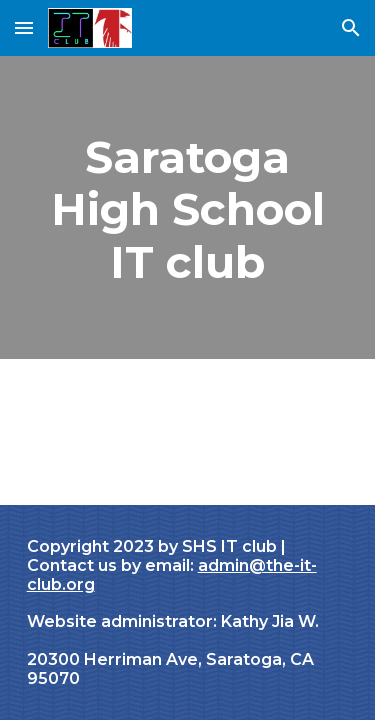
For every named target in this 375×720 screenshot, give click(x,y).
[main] (188, 207)
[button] (24, 27)
